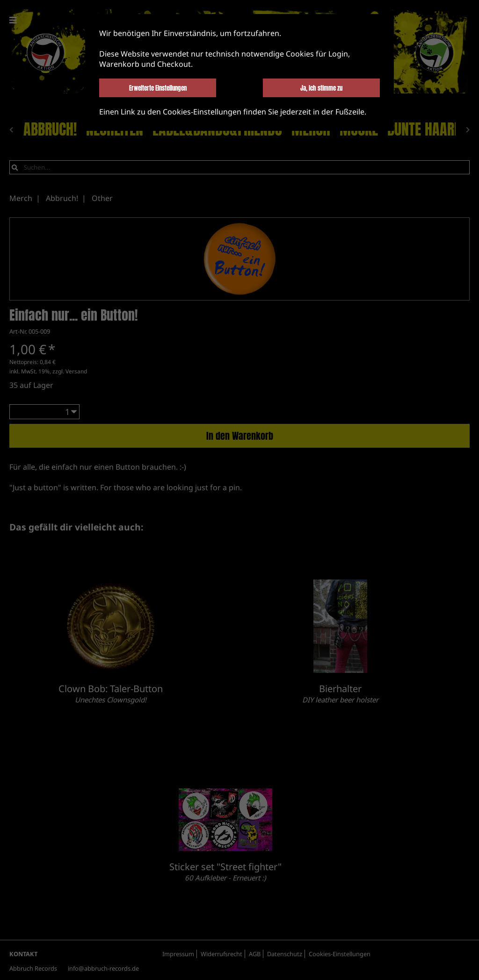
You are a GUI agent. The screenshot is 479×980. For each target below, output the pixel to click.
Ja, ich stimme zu (321, 88)
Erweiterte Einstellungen (158, 88)
